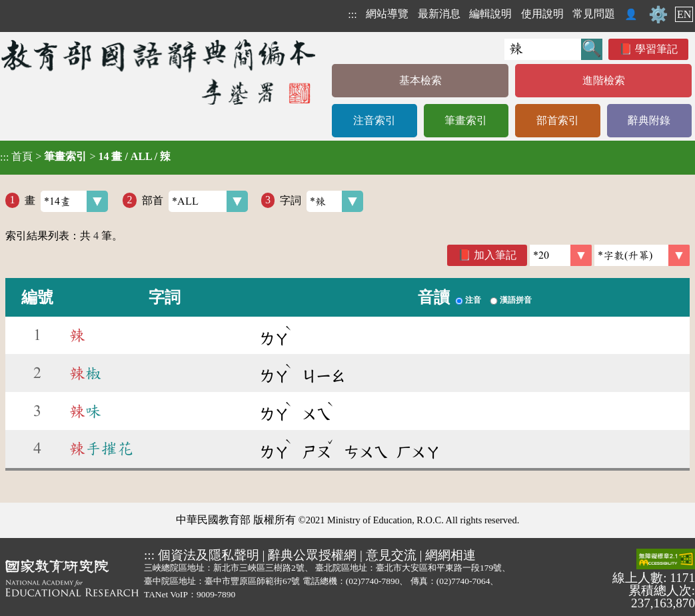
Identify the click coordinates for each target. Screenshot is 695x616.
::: (352, 14)
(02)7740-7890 (373, 581)
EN (684, 14)
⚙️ (658, 15)
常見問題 (594, 14)
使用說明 (542, 14)
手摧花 (101, 449)
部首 (195, 201)
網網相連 (450, 555)
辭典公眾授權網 (312, 555)
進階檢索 (604, 80)
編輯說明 (490, 14)
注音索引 (374, 120)
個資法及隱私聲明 (209, 555)
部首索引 (558, 120)
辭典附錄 (649, 120)
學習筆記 (656, 49)
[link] (642, 255)
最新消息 (439, 14)
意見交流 (391, 555)
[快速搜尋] (543, 49)
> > (85, 157)
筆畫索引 (466, 120)
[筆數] (561, 255)
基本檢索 (420, 80)
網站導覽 (387, 14)
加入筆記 (495, 255)
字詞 (322, 201)
